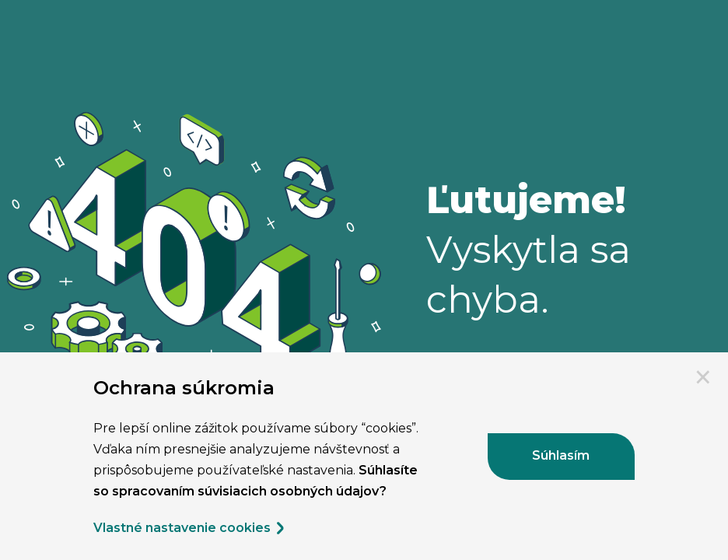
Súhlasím (561, 455)
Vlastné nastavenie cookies (190, 528)
